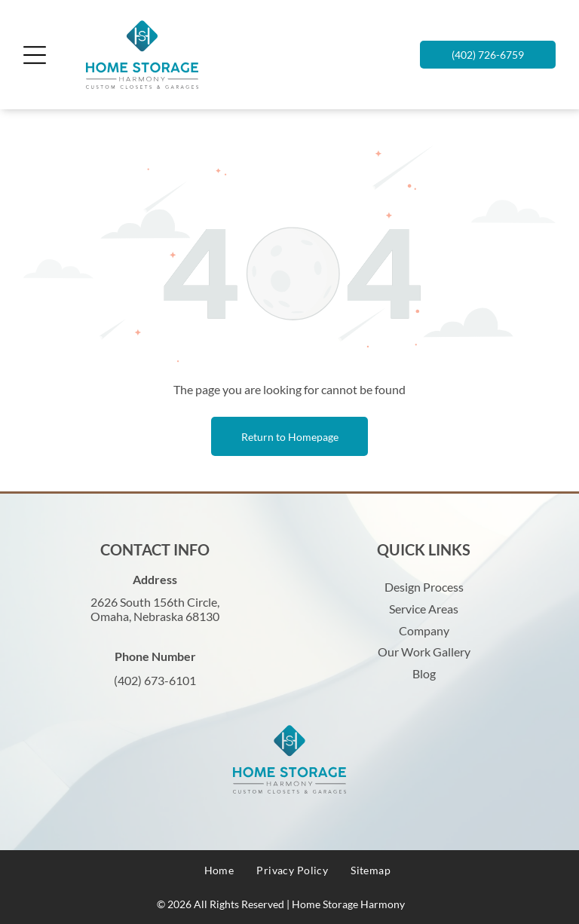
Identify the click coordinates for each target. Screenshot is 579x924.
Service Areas (424, 609)
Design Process (424, 587)
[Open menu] (35, 55)
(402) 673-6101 (155, 680)
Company (424, 630)
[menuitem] (219, 870)
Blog (424, 673)
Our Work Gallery (424, 652)
